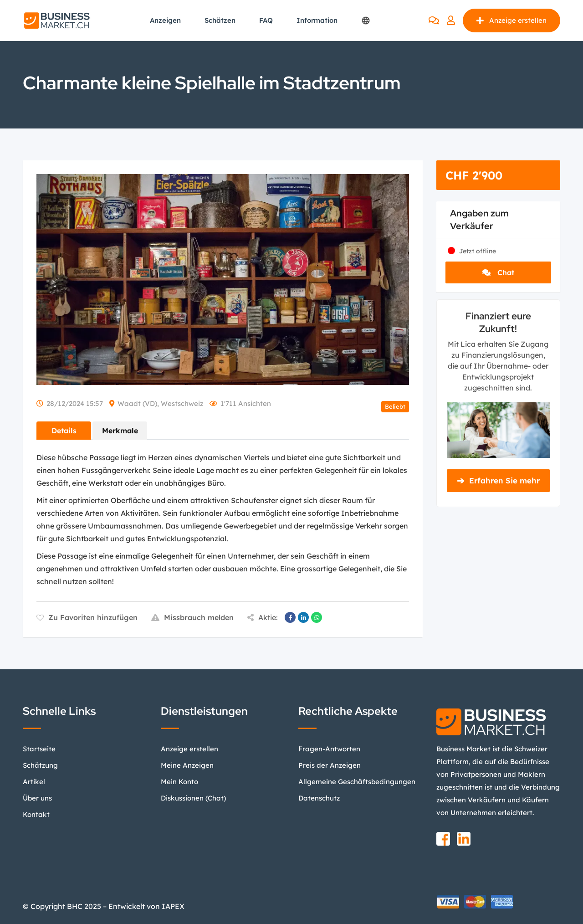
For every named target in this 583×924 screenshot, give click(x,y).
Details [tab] (64, 431)
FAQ (266, 20)
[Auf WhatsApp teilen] (317, 617)
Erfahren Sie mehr (498, 481)
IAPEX (173, 906)
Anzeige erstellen (511, 20)
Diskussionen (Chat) (193, 798)
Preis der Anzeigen (330, 765)
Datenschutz (319, 798)
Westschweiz (182, 403)
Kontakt (36, 814)
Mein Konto (179, 782)
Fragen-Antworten (329, 749)
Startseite (39, 749)
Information (317, 20)
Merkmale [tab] (120, 431)
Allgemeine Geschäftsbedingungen (357, 782)
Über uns (37, 798)
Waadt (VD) (137, 403)
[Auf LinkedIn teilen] (303, 617)
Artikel (34, 782)
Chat (498, 272)
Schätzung (40, 765)
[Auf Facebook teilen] (290, 617)
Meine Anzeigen (187, 765)
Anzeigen (165, 20)
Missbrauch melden (192, 617)
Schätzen (220, 20)
